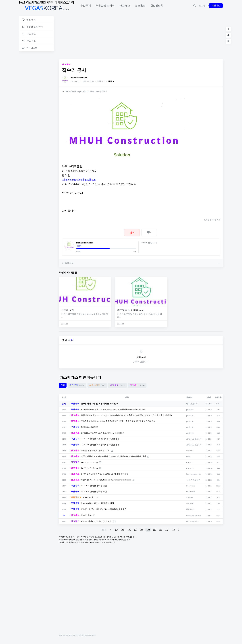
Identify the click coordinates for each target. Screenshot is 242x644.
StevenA (190, 451)
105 (123, 530)
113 (173, 530)
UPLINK (190, 503)
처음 (104, 530)
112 (167, 530)
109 (148, 530)
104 (116, 530)
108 (142, 530)
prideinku (190, 410)
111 (161, 530)
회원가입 (216, 5)
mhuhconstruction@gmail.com (79, 180)
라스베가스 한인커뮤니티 (80, 377)
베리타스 (190, 509)
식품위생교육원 (193, 480)
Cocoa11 (190, 462)
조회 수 (218, 397)
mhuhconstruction (79, 78)
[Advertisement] (36, 101)
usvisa (189, 456)
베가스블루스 (192, 521)
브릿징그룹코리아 (194, 439)
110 (154, 530)
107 (135, 530)
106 (129, 530)
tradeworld (191, 486)
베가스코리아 (192, 404)
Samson (189, 498)
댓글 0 (111, 81)
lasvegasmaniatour (194, 474)
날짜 (209, 397)
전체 (63, 385)
